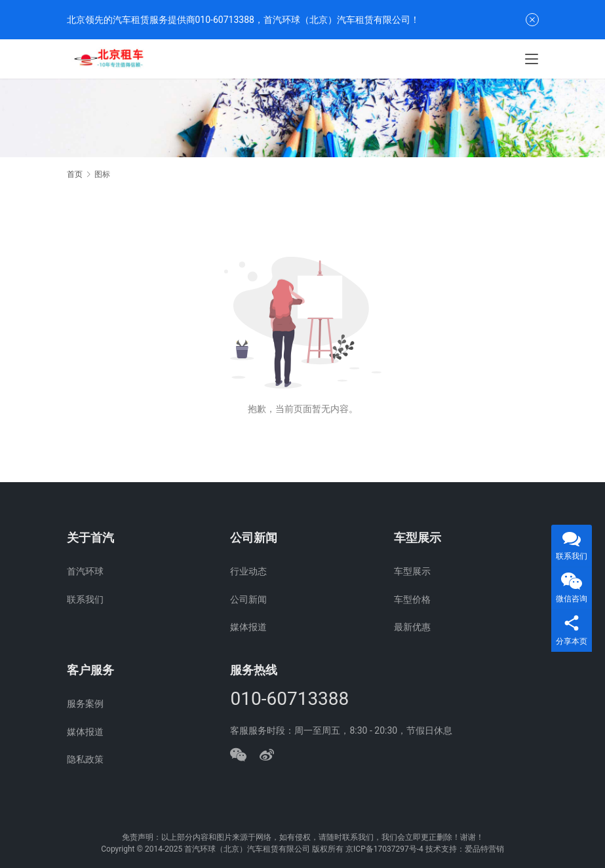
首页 (75, 174)
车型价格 (412, 599)
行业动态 (248, 571)
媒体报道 (248, 627)
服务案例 (85, 704)
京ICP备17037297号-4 (384, 849)
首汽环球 (85, 571)
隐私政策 (85, 759)
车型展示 (412, 571)
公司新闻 (248, 599)
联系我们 (85, 599)
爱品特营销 (484, 849)
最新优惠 (412, 627)
